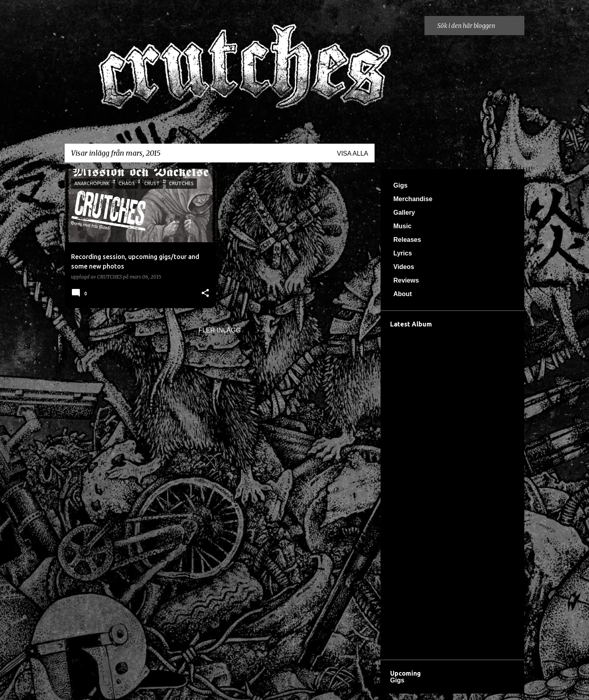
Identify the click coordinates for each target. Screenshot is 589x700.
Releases (407, 240)
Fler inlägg (220, 330)
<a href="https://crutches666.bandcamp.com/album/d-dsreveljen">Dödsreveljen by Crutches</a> (452, 492)
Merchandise (413, 199)
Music (402, 226)
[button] (205, 293)
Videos (404, 267)
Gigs (401, 185)
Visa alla (353, 153)
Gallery (404, 213)
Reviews (406, 280)
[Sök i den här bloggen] (479, 26)
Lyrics (403, 253)
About (403, 294)
